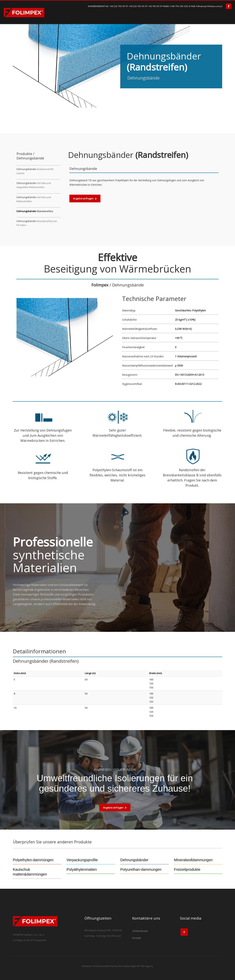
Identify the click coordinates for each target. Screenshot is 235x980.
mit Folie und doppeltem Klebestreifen (34, 185)
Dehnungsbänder (134, 860)
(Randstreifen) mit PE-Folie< (37, 223)
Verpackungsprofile (82, 860)
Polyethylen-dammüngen (33, 860)
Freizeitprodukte (187, 869)
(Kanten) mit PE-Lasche (35, 171)
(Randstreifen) (35, 211)
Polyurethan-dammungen (141, 869)
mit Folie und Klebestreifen (34, 199)
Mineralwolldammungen (193, 860)
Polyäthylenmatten (82, 869)
